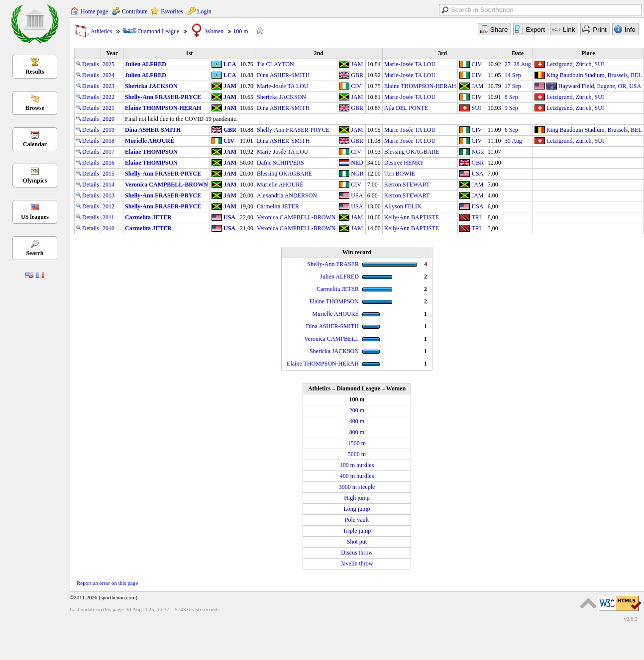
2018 (108, 141)
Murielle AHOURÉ (150, 141)
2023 (108, 86)
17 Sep (513, 86)
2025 (108, 64)
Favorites (172, 11)
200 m (357, 410)
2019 (108, 130)
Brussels (618, 75)
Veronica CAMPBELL (331, 339)
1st (189, 53)
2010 (108, 228)
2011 (108, 217)
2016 (108, 163)
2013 (108, 195)
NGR (478, 152)
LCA (230, 64)
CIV (477, 64)
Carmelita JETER (278, 206)
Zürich (584, 64)
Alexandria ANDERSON (287, 195)
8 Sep (511, 97)
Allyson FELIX (403, 206)
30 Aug (513, 141)
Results (35, 72)
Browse (35, 108)
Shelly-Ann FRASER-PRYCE (163, 97)
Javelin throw (357, 564)
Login (204, 11)
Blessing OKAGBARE (412, 152)
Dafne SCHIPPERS (280, 163)
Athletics (101, 31)
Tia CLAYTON (275, 64)
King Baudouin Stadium (576, 75)
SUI (599, 64)
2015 (108, 174)
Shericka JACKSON (151, 86)
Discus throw (357, 553)
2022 (108, 97)
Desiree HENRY (404, 163)
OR (622, 86)
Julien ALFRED (146, 64)
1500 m (357, 443)
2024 (108, 75)
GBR (357, 75)
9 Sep (511, 108)
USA (635, 86)
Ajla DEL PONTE (406, 108)
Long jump (357, 509)
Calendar (35, 144)
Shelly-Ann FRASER (333, 264)
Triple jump (357, 531)
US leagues (35, 217)
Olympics (35, 181)
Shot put (357, 542)
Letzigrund (560, 64)
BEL (636, 75)
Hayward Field (576, 86)
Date (518, 53)
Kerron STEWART (407, 185)
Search (35, 253)
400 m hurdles (357, 476)
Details (88, 64)
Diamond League (159, 31)
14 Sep (513, 75)
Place (588, 53)
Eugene (606, 86)
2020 (108, 119)
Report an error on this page (107, 583)
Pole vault (357, 520)
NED (357, 163)
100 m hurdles (357, 465)
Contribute (135, 11)
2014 (108, 185)
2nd (319, 53)
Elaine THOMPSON (151, 152)
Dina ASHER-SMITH (283, 75)
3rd (442, 53)
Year (112, 53)
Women (214, 31)
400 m (357, 421)
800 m (357, 432)
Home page (94, 11)
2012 (108, 206)
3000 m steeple (357, 487)
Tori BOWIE (400, 174)
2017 (108, 152)
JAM (357, 64)
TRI (476, 217)
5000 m (357, 454)
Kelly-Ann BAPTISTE (412, 217)
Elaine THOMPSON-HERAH (420, 86)
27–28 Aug (518, 64)
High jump (357, 498)
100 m (240, 31)
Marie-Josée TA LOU (410, 64)
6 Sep (511, 130)
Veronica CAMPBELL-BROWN (166, 185)
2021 (108, 108)
